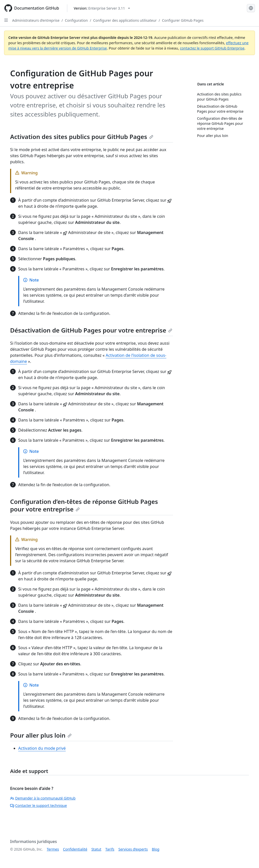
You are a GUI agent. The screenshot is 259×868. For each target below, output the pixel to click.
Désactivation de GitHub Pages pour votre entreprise (91, 330)
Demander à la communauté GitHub (43, 798)
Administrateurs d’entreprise (36, 20)
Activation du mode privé (42, 748)
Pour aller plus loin (41, 735)
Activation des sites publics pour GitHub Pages (82, 137)
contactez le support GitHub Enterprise (212, 48)
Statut (96, 849)
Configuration (76, 20)
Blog (156, 849)
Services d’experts (133, 849)
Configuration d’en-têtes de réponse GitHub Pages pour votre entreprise (84, 505)
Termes (53, 849)
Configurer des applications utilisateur (125, 20)
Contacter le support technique (38, 805)
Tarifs (110, 849)
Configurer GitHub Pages (183, 20)
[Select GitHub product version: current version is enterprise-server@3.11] (102, 8)
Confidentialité (75, 849)
